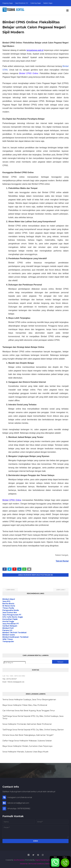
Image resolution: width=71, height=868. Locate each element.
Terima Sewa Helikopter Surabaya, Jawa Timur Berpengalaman (29, 700)
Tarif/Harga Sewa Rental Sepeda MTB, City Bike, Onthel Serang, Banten (33, 730)
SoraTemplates (19, 860)
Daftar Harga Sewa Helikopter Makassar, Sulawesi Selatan (27, 741)
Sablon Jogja (48, 3)
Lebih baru (11, 590)
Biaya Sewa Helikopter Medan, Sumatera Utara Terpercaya (27, 746)
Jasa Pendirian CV (21, 3)
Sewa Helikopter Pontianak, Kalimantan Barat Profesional (27, 724)
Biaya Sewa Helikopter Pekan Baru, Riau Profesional (25, 705)
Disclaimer (24, 864)
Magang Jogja (8, 3)
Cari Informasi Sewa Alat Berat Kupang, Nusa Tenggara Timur (29, 711)
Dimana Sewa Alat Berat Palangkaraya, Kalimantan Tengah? (28, 735)
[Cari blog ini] (15, 663)
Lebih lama (60, 590)
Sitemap (48, 864)
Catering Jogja (36, 3)
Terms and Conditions (36, 864)
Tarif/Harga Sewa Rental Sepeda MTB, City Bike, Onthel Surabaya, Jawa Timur (33, 717)
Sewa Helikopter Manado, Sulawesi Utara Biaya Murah (25, 752)
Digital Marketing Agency (44, 860)
